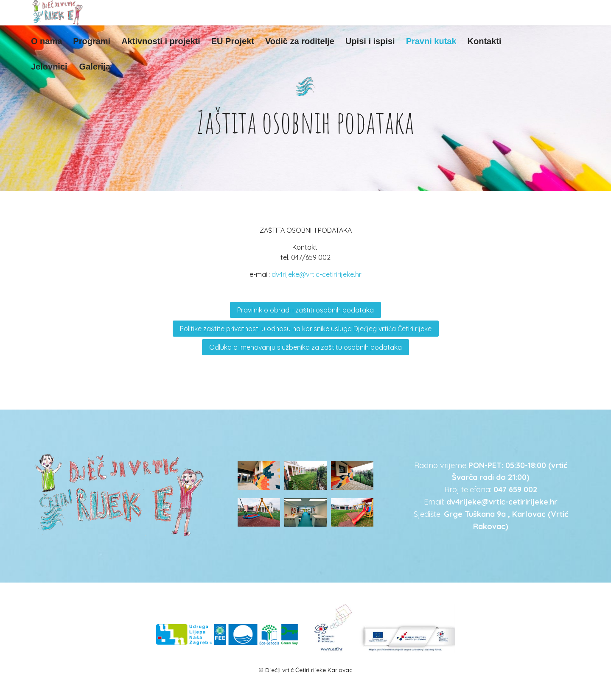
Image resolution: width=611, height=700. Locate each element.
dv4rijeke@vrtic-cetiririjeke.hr (317, 274)
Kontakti (485, 41)
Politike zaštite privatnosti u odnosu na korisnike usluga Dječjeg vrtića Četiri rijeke (306, 329)
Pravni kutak (431, 41)
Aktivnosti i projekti (161, 41)
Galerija (95, 67)
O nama (46, 41)
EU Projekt (233, 41)
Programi (92, 41)
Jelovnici (49, 67)
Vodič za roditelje (300, 41)
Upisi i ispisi (370, 41)
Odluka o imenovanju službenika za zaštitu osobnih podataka (305, 347)
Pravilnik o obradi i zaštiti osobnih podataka (305, 310)
